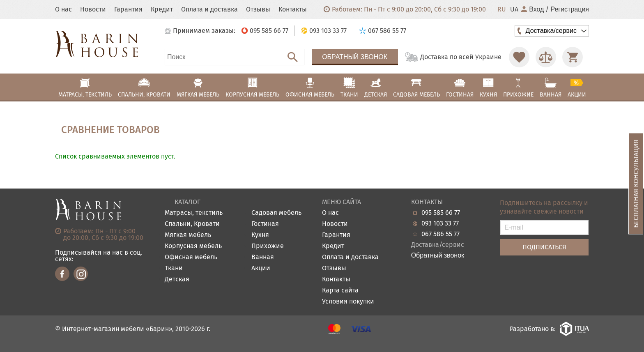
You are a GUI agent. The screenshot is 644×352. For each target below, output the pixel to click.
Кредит (162, 9)
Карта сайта (340, 291)
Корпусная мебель (193, 246)
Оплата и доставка (209, 9)
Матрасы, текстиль (194, 213)
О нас (63, 9)
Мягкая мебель (188, 235)
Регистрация (570, 9)
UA (514, 9)
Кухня (260, 235)
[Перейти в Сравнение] (546, 57)
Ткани (174, 268)
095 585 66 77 (441, 213)
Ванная (263, 257)
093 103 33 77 (440, 223)
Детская (177, 280)
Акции (261, 268)
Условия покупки (348, 302)
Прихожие (268, 246)
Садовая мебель (276, 213)
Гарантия (128, 9)
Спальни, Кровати (192, 224)
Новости (93, 9)
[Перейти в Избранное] (519, 57)
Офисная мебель (191, 257)
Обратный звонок (355, 57)
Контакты (293, 9)
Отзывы (258, 9)
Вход (532, 9)
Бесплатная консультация (636, 183)
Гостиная (265, 224)
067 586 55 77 (440, 234)
